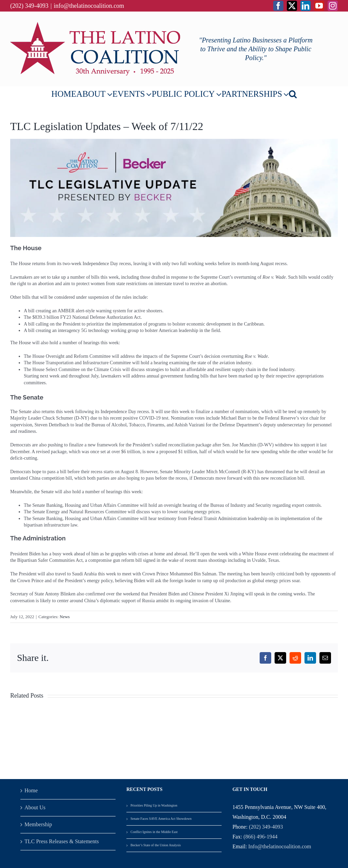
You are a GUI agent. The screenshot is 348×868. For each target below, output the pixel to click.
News (65, 617)
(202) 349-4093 (266, 827)
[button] (293, 94)
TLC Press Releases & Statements (62, 841)
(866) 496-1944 (260, 837)
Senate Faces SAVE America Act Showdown (161, 819)
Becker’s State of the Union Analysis (156, 845)
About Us (35, 807)
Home (31, 790)
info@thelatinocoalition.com (89, 6)
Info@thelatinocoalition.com (280, 846)
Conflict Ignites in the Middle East (154, 832)
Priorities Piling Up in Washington (154, 805)
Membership (38, 824)
